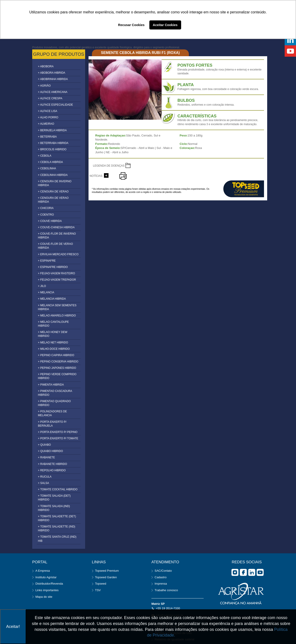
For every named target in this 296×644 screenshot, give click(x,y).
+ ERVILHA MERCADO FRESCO (58, 254)
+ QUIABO (44, 445)
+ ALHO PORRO (48, 117)
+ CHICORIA (46, 208)
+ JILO (42, 286)
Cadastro (161, 577)
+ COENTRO (46, 215)
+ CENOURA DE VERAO (53, 192)
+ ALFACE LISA (48, 111)
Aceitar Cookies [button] (165, 25)
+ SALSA (43, 483)
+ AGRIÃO (44, 86)
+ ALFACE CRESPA (50, 98)
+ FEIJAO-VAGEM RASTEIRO (56, 273)
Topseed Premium (107, 571)
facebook (243, 572)
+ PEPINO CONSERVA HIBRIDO (58, 362)
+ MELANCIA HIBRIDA (52, 299)
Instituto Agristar (46, 577)
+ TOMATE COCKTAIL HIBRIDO (58, 489)
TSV (98, 590)
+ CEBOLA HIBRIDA (50, 162)
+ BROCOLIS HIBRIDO (52, 149)
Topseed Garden (106, 577)
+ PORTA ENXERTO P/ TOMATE (58, 438)
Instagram (235, 572)
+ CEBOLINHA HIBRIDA (53, 175)
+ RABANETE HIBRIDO (52, 464)
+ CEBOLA (45, 156)
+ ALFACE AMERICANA (53, 92)
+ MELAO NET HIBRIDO (53, 343)
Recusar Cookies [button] (131, 25)
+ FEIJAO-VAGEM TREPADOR (57, 280)
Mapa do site (44, 597)
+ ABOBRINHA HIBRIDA (53, 79)
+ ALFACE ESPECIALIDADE (55, 105)
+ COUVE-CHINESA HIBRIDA (56, 227)
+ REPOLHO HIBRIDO (52, 470)
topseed (244, 189)
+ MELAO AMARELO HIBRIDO (57, 316)
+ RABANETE (46, 457)
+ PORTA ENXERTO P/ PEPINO (58, 432)
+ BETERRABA (47, 137)
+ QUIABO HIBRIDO (50, 451)
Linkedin (252, 572)
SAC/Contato (163, 571)
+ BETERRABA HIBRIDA (53, 143)
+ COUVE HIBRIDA (50, 221)
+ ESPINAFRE (47, 261)
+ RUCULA (45, 477)
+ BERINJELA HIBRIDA (52, 130)
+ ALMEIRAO (46, 124)
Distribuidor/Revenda (49, 584)
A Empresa (43, 571)
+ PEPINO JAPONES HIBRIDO (57, 368)
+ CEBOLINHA (47, 168)
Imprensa (161, 584)
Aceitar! (13, 627)
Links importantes (47, 590)
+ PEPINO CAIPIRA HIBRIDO (56, 355)
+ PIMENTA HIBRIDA (51, 385)
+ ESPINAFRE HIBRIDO (53, 267)
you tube (260, 572)
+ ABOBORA (46, 66)
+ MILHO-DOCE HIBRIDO (54, 349)
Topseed (101, 584)
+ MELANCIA (46, 292)
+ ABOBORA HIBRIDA (52, 73)
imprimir (123, 176)
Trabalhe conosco (166, 590)
